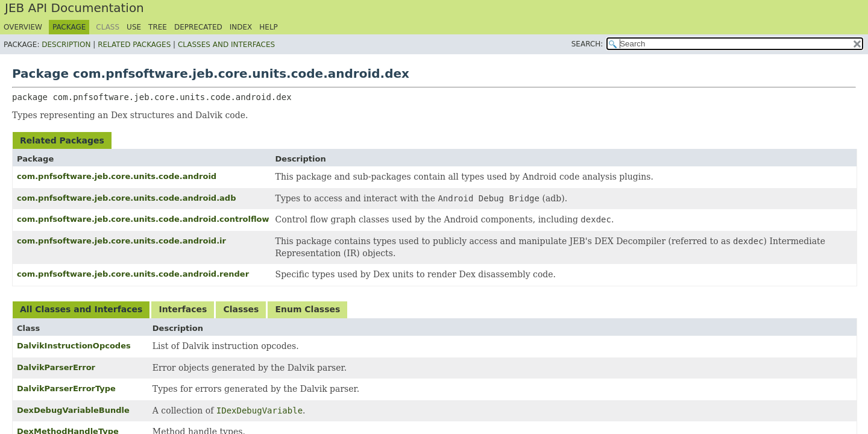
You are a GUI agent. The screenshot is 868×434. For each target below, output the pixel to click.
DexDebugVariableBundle (73, 410)
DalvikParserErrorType (66, 388)
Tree (158, 27)
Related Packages (134, 45)
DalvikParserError (56, 367)
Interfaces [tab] (183, 309)
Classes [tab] (241, 309)
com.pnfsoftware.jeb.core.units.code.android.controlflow (143, 219)
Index (241, 27)
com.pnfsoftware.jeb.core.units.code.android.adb (126, 198)
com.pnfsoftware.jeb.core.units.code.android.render (133, 274)
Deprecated (198, 27)
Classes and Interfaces (226, 45)
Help (269, 27)
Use (134, 27)
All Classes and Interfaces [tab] (81, 309)
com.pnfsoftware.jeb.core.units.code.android (117, 176)
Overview (23, 27)
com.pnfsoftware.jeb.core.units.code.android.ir (121, 241)
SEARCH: (587, 44)
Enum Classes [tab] (307, 309)
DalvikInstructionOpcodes (74, 346)
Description (66, 45)
